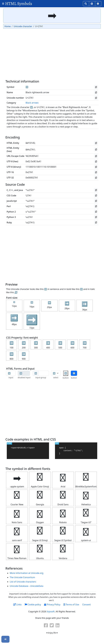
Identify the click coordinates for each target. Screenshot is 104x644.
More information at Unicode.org (27, 573)
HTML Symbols (19, 4)
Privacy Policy (52, 604)
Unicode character (23, 26)
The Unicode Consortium (22, 577)
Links (17, 604)
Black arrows (32, 103)
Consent (87, 604)
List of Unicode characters (23, 582)
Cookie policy (33, 604)
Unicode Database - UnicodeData (27, 586)
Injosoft (51, 612)
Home (8, 26)
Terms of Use (71, 604)
